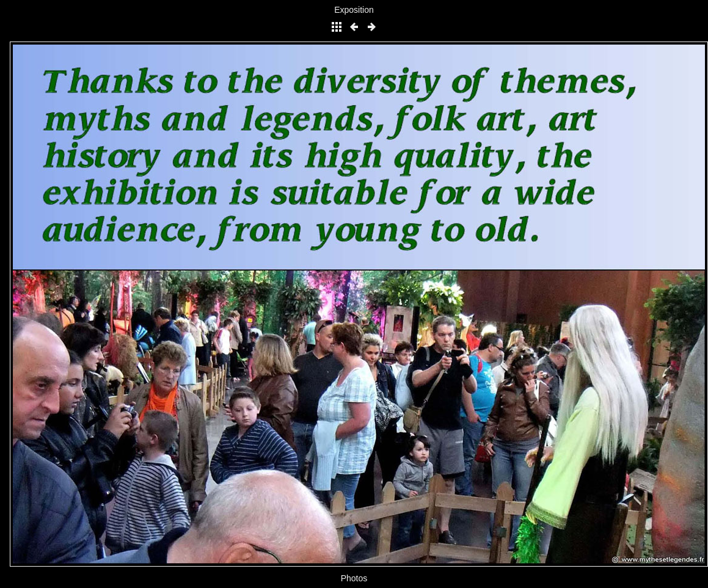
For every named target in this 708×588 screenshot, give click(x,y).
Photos (354, 578)
